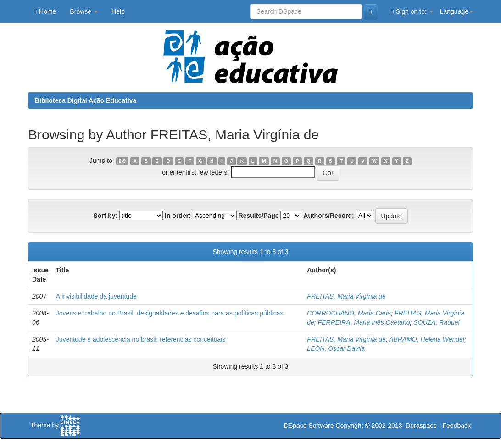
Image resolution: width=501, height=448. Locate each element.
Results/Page (259, 216)
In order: (178, 216)
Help (118, 11)
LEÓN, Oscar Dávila (336, 348)
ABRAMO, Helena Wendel (427, 339)
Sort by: (105, 216)
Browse (84, 11)
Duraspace (421, 426)
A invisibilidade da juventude (96, 296)
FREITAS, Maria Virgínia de (346, 296)
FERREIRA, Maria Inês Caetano (364, 322)
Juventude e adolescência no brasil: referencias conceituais (141, 339)
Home (45, 12)
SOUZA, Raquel (436, 322)
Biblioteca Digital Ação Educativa (86, 100)
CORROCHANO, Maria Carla (349, 313)
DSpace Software (309, 426)
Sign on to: (412, 12)
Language (456, 11)
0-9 (122, 161)
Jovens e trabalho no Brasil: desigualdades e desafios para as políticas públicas (170, 313)
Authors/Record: (328, 216)
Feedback (457, 426)
